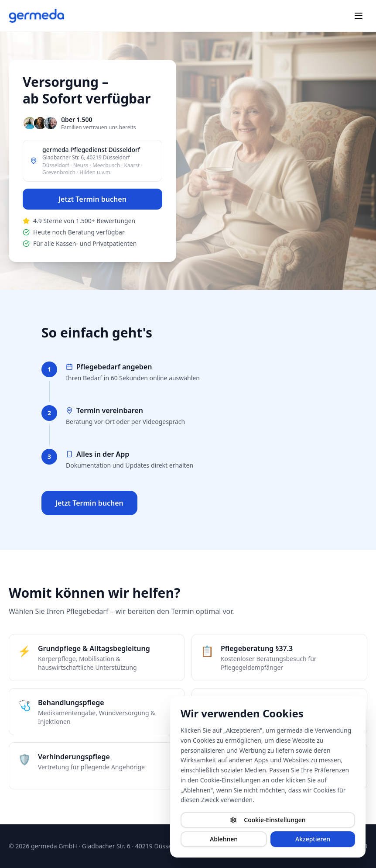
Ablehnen (224, 839)
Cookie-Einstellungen (268, 820)
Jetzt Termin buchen (92, 199)
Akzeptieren (313, 839)
